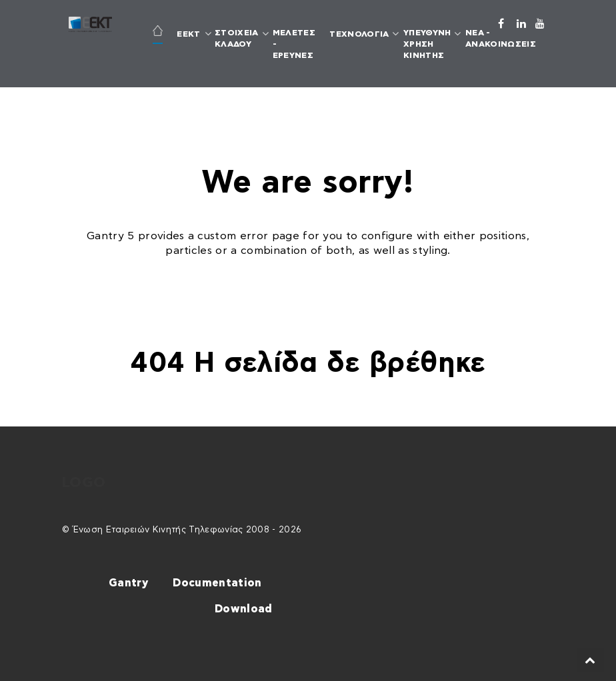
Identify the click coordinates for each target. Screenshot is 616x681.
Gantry (128, 583)
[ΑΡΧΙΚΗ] (157, 32)
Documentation (217, 583)
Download (244, 609)
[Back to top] (590, 660)
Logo (84, 483)
